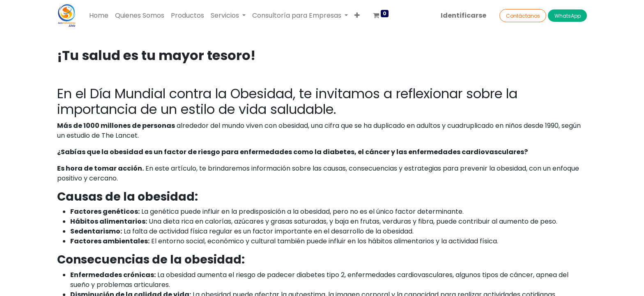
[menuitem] (99, 16)
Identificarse (463, 15)
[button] (357, 16)
